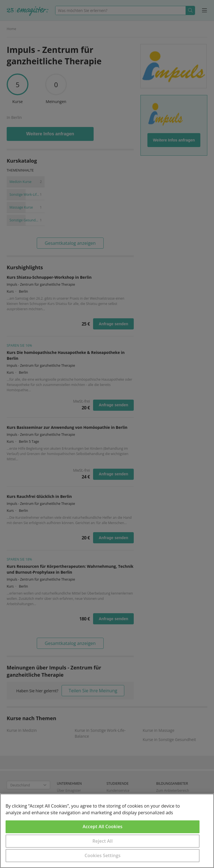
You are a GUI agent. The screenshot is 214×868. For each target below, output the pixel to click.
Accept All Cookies (103, 827)
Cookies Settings (103, 855)
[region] (107, 831)
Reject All (103, 841)
